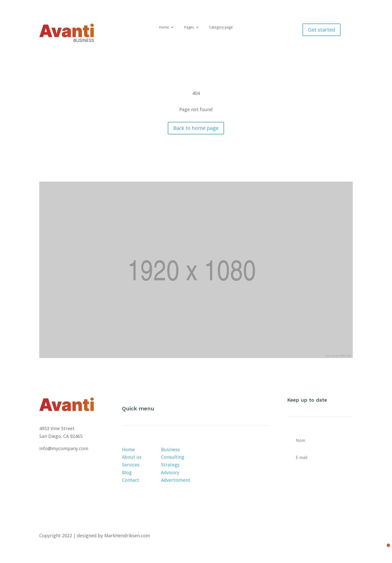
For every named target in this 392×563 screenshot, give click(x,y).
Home (164, 28)
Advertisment (176, 480)
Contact (130, 480)
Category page (221, 28)
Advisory (170, 472)
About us (132, 457)
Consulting (173, 457)
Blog (127, 472)
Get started (321, 30)
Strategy (170, 465)
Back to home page (196, 128)
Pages (189, 28)
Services (131, 465)
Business (170, 449)
